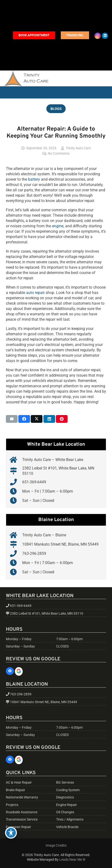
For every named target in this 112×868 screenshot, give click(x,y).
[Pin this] (62, 419)
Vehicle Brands (67, 827)
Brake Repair (15, 790)
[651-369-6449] (16, 482)
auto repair (35, 293)
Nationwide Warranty (22, 797)
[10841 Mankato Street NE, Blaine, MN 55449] (16, 544)
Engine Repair (66, 805)
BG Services (65, 783)
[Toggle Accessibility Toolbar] (11, 833)
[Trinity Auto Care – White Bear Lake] (16, 460)
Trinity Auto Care (78, 148)
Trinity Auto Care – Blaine (44, 535)
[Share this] (24, 419)
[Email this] (12, 419)
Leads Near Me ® (72, 860)
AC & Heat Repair (19, 783)
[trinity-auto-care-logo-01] (26, 78)
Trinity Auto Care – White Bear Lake (53, 460)
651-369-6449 (34, 482)
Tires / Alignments (70, 819)
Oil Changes (65, 812)
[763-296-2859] (16, 554)
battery (34, 179)
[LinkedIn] (105, 36)
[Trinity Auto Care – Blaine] (16, 535)
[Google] (19, 672)
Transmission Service (22, 819)
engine (58, 226)
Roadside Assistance (22, 812)
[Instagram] (98, 36)
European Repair (18, 827)
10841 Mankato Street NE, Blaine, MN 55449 (60, 544)
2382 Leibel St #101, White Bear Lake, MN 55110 (47, 614)
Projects (12, 805)
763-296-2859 (34, 554)
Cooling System (68, 790)
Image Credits (56, 846)
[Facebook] (10, 671)
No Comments (59, 154)
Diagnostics (65, 797)
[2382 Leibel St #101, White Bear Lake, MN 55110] (16, 471)
